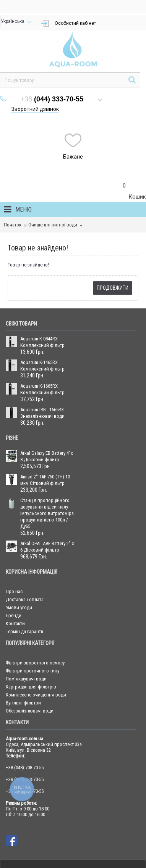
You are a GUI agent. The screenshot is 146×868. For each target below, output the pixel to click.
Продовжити (113, 288)
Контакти (15, 623)
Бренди (14, 615)
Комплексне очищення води (36, 695)
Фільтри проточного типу (32, 671)
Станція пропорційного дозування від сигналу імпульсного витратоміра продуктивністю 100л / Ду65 (47, 513)
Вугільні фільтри (23, 703)
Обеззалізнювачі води (30, 711)
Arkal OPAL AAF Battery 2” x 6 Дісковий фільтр (47, 547)
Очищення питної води (53, 225)
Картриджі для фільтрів (31, 687)
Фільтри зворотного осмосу (35, 663)
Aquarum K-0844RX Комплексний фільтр (42, 342)
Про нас (14, 591)
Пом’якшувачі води (26, 679)
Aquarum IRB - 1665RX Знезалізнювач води (42, 413)
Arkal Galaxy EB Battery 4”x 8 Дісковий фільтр (47, 456)
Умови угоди (19, 607)
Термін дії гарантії (24, 631)
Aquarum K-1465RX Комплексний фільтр (42, 366)
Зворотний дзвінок (35, 109)
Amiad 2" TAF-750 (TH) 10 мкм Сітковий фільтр (45, 480)
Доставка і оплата (25, 599)
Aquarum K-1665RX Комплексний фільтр (42, 389)
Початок (13, 225)
